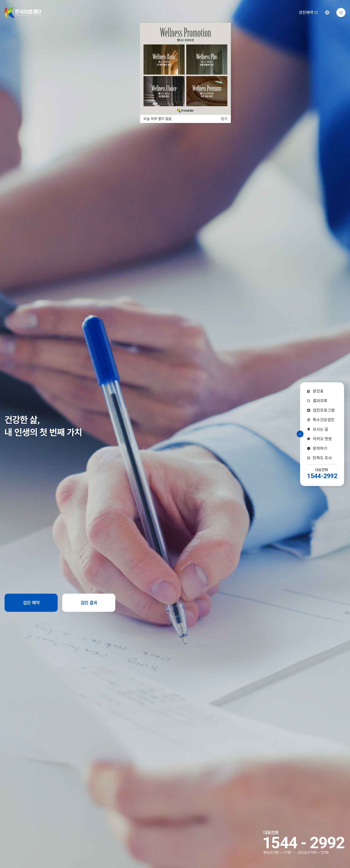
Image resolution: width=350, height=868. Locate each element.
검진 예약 (31, 603)
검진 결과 (89, 603)
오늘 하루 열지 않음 (158, 119)
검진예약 (308, 12)
